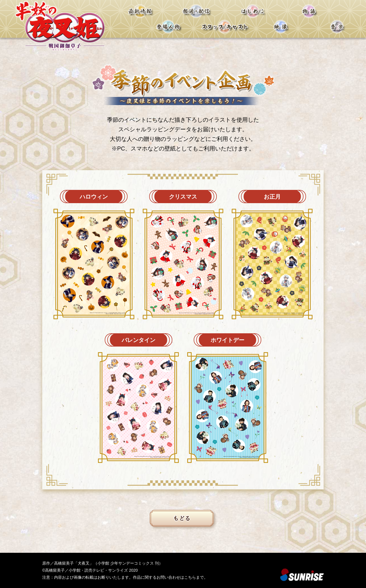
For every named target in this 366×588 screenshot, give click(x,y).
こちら (190, 577)
